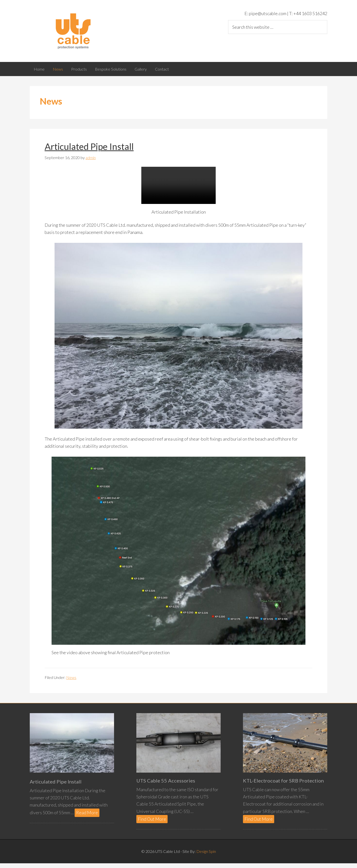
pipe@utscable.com (267, 13)
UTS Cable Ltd (74, 31)
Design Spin (206, 856)
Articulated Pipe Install (89, 151)
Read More (88, 817)
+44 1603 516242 (310, 13)
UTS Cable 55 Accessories (166, 785)
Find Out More (153, 824)
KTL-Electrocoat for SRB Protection (283, 785)
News (71, 682)
